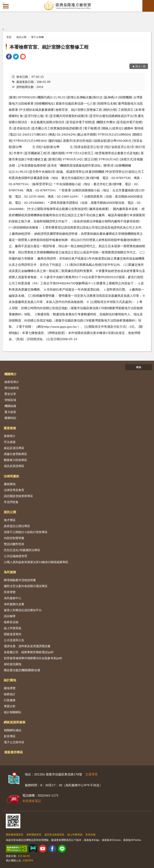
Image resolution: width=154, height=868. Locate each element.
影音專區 (10, 736)
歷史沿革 (10, 394)
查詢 (148, 6)
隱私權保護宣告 (15, 834)
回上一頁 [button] (140, 66)
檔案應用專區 (14, 752)
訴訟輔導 (10, 616)
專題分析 (10, 706)
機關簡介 (10, 374)
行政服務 (10, 700)
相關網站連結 (13, 730)
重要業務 (10, 428)
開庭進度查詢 (13, 634)
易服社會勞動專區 (15, 454)
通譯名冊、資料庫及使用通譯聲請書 (27, 646)
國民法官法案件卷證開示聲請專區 (26, 586)
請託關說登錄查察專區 (18, 496)
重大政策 (10, 412)
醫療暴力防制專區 (15, 460)
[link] (9, 57)
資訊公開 (21, 37)
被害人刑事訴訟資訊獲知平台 (23, 610)
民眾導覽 (10, 592)
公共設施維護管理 (15, 556)
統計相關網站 (13, 712)
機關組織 (10, 406)
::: (3, 3)
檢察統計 (10, 694)
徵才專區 (10, 520)
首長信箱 (90, 834)
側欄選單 (6, 6)
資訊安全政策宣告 (54, 834)
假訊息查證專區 (14, 466)
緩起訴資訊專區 (14, 448)
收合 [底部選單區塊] (139, 367)
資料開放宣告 (34, 834)
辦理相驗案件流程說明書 (20, 580)
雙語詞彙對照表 (14, 544)
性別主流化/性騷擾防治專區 (22, 550)
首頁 (9, 37)
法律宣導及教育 (14, 490)
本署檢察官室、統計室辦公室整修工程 (49, 47)
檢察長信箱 (11, 622)
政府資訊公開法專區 (17, 526)
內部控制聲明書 (14, 538)
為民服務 (10, 572)
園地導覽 (10, 688)
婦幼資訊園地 (13, 664)
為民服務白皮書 (14, 604)
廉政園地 (10, 484)
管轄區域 (10, 400)
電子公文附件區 (14, 742)
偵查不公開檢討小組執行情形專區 (26, 532)
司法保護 (10, 442)
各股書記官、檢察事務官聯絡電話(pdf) (29, 652)
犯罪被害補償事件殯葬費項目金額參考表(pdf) (33, 658)
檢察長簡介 (12, 382)
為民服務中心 (13, 598)
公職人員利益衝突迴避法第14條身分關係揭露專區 (36, 562)
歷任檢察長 (12, 388)
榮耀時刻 (10, 418)
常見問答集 (11, 502)
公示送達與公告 (14, 640)
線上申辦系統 (13, 628)
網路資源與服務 (15, 722)
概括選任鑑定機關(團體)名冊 (22, 670)
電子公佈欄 (37, 37)
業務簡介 (10, 436)
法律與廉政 (11, 476)
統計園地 (10, 680)
